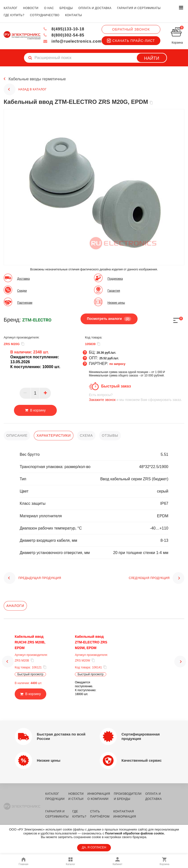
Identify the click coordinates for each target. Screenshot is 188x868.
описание (17, 435)
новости (31, 8)
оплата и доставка (95, 8)
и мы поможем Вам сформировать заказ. (137, 397)
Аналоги (15, 606)
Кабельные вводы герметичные (37, 79)
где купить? (14, 15)
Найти (152, 58)
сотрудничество (45, 15)
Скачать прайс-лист (131, 41)
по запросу (117, 364)
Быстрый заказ (116, 386)
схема (86, 435)
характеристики (54, 435)
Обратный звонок (131, 29)
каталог (11, 8)
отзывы (110, 435)
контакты (74, 15)
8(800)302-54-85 (64, 35)
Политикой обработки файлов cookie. (135, 833)
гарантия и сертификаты (139, 8)
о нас (49, 8)
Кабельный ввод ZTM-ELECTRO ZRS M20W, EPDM (91, 642)
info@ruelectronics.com (72, 41)
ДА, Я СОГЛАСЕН (94, 847)
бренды (66, 8)
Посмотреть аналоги (109, 319)
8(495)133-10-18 (64, 29)
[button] (8, 667)
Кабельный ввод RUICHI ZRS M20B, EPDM (30, 642)
